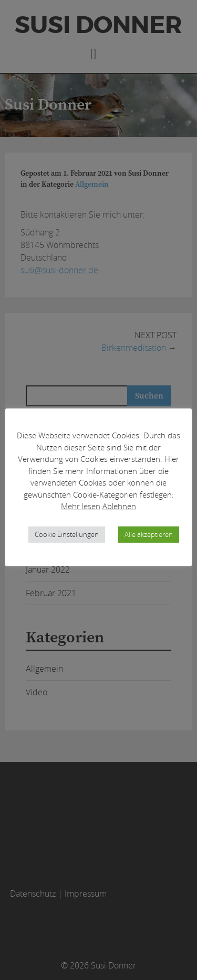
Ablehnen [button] (119, 506)
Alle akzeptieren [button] (149, 534)
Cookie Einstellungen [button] (67, 534)
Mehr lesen (81, 506)
